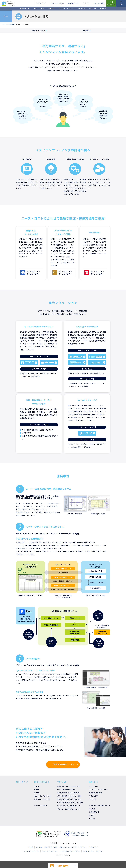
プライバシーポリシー (31, 851)
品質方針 (99, 851)
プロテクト (93, 799)
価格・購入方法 (94, 812)
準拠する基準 (93, 796)
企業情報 (39, 847)
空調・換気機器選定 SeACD (66, 789)
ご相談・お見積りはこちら (63, 766)
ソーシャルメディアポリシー (70, 851)
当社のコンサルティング (68, 847)
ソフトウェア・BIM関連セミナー (100, 805)
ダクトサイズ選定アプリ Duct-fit (68, 809)
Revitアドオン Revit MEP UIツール (69, 806)
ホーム (31, 847)
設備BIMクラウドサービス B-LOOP (69, 786)
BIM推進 (37, 793)
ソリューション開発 (41, 805)
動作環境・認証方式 (96, 793)
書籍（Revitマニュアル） (43, 799)
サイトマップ (93, 847)
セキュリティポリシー (50, 851)
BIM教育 (37, 789)
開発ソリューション (39, 31)
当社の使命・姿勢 (51, 847)
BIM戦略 (37, 786)
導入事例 (92, 809)
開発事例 (86, 31)
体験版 (91, 815)
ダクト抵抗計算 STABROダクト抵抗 (69, 796)
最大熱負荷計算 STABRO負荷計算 (68, 793)
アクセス (82, 847)
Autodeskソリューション (43, 796)
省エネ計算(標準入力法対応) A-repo (69, 799)
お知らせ (92, 819)
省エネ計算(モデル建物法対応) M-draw (70, 802)
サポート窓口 (93, 786)
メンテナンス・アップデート (98, 789)
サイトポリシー (88, 851)
